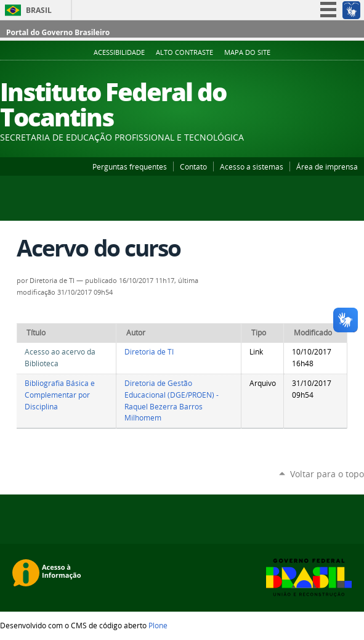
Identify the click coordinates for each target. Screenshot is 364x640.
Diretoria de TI (149, 352)
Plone (158, 625)
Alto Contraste (184, 52)
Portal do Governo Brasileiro (58, 32)
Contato (193, 166)
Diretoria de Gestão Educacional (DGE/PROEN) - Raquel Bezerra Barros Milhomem (172, 400)
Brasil (39, 10)
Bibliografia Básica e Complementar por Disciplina (60, 395)
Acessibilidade (119, 52)
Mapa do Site (247, 52)
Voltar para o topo (327, 474)
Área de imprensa (327, 166)
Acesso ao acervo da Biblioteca (60, 358)
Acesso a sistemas (252, 166)
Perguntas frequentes (130, 166)
